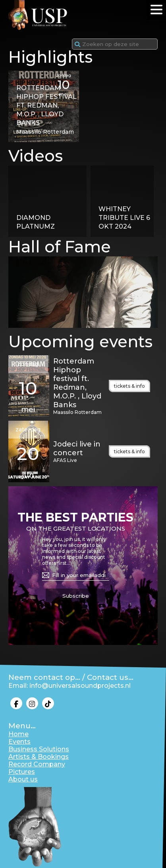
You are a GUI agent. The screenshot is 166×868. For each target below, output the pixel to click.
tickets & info (129, 386)
